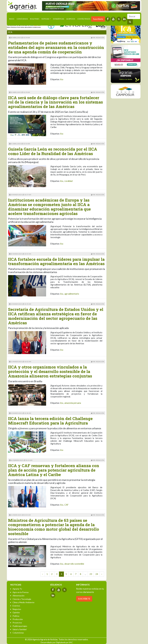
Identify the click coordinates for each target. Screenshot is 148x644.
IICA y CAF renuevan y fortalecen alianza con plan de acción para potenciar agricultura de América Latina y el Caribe (54, 470)
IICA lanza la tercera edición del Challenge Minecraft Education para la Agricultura (50, 421)
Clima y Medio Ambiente (23, 602)
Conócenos (22, 19)
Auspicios (71, 19)
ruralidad (69, 181)
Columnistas (18, 633)
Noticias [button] (45, 19)
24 (97, 574)
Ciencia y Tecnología (22, 599)
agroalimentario (72, 294)
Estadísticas (59, 19)
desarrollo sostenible (74, 564)
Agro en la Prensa (21, 592)
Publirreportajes (20, 626)
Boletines (35, 19)
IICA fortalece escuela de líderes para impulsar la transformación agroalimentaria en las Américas (56, 261)
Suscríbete (98, 19)
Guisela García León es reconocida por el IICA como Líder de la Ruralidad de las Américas (53, 151)
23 (91, 574)
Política (16, 616)
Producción (18, 619)
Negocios (17, 609)
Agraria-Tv (17, 589)
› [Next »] (102, 574)
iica (62, 79)
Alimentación (18, 596)
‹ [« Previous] (43, 574)
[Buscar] (134, 16)
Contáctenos (84, 19)
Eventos (16, 606)
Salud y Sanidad (20, 629)
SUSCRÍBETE (84, 599)
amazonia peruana (73, 403)
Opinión (16, 612)
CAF (66, 505)
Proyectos (17, 623)
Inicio (12, 19)
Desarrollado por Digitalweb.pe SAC (57, 642)
